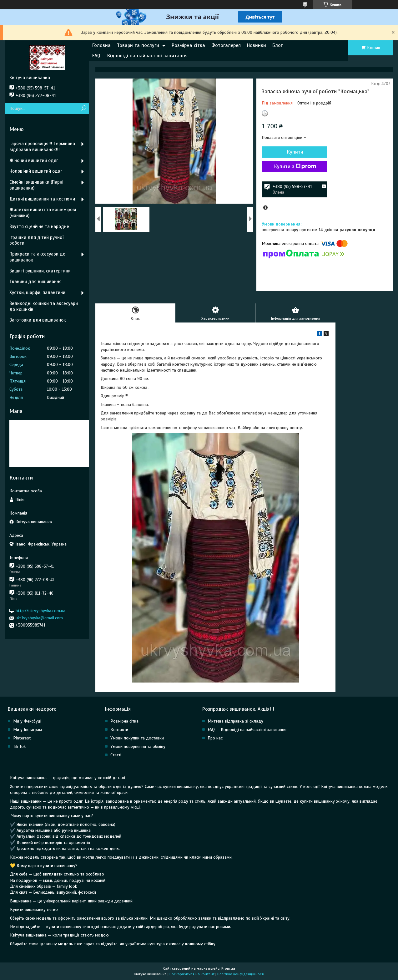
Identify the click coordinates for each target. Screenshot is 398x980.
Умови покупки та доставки (137, 738)
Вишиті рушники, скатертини (40, 271)
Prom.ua (228, 968)
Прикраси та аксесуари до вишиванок (37, 257)
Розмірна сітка (188, 45)
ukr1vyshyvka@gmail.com (39, 618)
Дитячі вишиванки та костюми (42, 199)
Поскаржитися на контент (192, 974)
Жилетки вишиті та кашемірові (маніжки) (43, 213)
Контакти (119, 730)
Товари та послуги (138, 45)
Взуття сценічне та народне (39, 226)
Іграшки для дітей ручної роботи (36, 240)
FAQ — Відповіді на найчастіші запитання (140, 56)
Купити (295, 152)
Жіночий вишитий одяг (34, 160)
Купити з (295, 166)
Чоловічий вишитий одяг (36, 171)
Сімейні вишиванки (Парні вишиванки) (36, 185)
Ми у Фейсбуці (27, 721)
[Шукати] (84, 108)
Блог (277, 45)
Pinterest (22, 738)
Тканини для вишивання (35, 282)
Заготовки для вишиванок (38, 320)
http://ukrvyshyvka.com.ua (40, 611)
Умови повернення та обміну (138, 746)
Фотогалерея (226, 45)
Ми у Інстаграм (28, 730)
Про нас (215, 738)
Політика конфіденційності (241, 974)
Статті (116, 755)
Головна (101, 45)
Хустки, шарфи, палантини (37, 292)
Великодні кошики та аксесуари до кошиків (44, 306)
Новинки (257, 45)
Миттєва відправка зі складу (235, 721)
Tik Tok (19, 746)
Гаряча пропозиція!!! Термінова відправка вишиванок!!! (42, 147)
